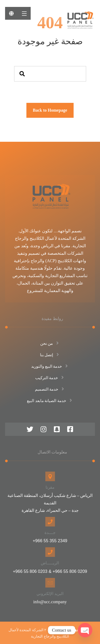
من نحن (50, 343)
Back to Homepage (50, 110)
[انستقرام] (43, 429)
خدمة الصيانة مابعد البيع (50, 401)
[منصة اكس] (30, 429)
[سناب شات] (57, 429)
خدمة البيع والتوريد (50, 366)
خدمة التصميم (50, 389)
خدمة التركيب (50, 378)
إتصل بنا (50, 355)
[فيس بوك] (70, 429)
